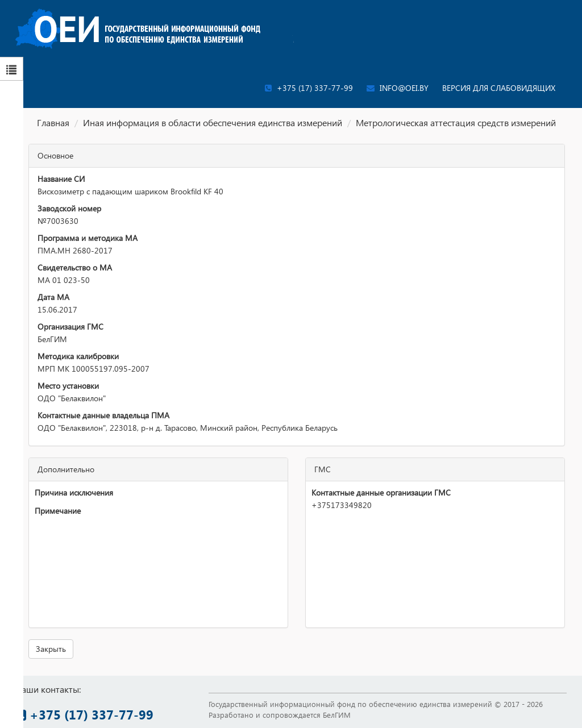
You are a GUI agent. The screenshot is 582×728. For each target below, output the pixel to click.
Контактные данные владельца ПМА (103, 415)
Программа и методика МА (88, 238)
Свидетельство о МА (75, 267)
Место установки (68, 386)
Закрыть (51, 649)
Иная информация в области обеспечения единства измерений (213, 122)
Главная (53, 122)
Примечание (58, 511)
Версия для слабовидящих (499, 88)
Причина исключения (74, 492)
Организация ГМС (70, 326)
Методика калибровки (78, 356)
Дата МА (53, 297)
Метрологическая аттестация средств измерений (456, 122)
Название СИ (61, 179)
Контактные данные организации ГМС (381, 492)
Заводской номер (69, 208)
